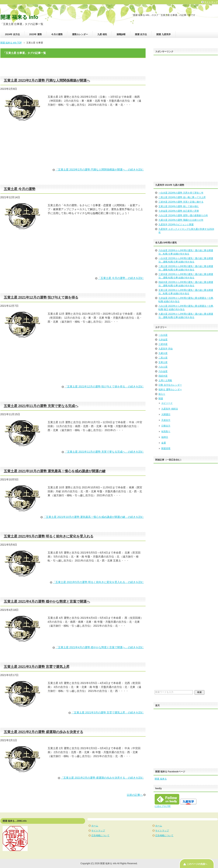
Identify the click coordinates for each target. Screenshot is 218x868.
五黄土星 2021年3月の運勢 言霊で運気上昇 (37, 667)
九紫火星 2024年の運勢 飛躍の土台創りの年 (181, 220)
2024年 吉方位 (12, 34)
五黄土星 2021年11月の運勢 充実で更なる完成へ (41, 406)
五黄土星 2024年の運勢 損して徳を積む (179, 206)
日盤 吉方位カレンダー (170, 385)
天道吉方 (166, 420)
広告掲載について (100, 835)
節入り (162, 394)
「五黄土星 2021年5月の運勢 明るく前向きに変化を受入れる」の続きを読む (98, 582)
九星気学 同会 (166, 349)
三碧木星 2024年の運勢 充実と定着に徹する (181, 202)
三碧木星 (163, 344)
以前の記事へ (135, 795)
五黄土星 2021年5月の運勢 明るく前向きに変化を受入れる (49, 536)
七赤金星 (163, 340)
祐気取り (166, 431)
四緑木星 (163, 376)
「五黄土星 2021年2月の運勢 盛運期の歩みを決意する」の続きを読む (102, 778)
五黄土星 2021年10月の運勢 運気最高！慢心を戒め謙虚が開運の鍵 (55, 471)
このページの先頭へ (197, 864)
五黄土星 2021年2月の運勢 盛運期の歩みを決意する (43, 732)
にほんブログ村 (163, 806)
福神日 (165, 437)
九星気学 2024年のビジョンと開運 (176, 225)
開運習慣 (166, 448)
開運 (161, 399)
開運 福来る (161, 779)
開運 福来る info (19, 17)
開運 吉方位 (141, 34)
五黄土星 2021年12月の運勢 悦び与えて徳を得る (41, 297)
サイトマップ (98, 831)
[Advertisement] (73, 151)
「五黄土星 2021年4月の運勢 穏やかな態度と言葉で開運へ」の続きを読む (100, 647)
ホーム (95, 826)
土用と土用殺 (165, 380)
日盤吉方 (166, 426)
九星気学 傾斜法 (170, 409)
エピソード (167, 403)
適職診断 (121, 34)
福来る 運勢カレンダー (170, 389)
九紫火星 (163, 353)
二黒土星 (163, 358)
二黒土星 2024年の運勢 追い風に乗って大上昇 (182, 197)
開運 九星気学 (163, 34)
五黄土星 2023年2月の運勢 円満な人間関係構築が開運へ (47, 81)
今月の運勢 (57, 34)
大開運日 (166, 414)
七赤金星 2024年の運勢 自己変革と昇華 (179, 211)
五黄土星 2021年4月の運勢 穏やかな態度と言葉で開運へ (47, 602)
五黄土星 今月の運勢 (20, 189)
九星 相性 (102, 34)
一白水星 (163, 335)
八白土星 (163, 367)
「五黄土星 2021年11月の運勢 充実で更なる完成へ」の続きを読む (104, 452)
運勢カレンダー (80, 34)
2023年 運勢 (36, 34)
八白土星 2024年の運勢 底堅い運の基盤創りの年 (183, 215)
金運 (164, 443)
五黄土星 (163, 362)
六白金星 (163, 371)
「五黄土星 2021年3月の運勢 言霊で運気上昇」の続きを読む (107, 712)
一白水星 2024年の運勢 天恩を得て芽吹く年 (181, 193)
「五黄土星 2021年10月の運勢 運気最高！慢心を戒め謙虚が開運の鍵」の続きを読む (93, 517)
